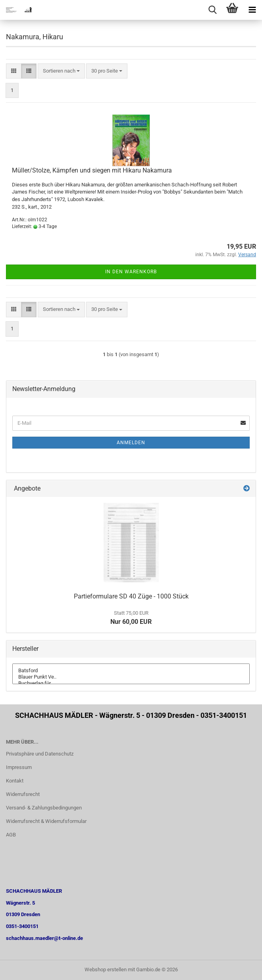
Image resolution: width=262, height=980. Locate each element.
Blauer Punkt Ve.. (131, 677)
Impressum (19, 767)
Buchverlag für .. (131, 683)
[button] (14, 71)
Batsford (131, 671)
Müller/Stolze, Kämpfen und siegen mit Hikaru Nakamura (92, 170)
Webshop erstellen (106, 969)
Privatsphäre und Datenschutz (40, 754)
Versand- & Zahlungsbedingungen (44, 808)
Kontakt (15, 781)
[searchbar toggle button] (212, 10)
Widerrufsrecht (23, 794)
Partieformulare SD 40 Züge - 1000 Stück (131, 596)
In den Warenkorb (131, 272)
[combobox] (61, 71)
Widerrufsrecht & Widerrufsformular (46, 821)
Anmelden (131, 443)
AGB (11, 835)
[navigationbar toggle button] (252, 10)
